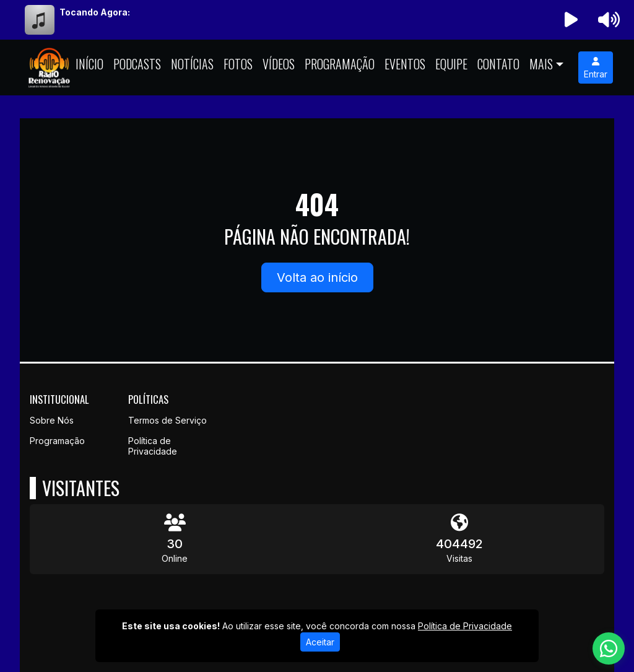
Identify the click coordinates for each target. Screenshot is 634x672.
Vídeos (279, 64)
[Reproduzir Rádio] (571, 20)
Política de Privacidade (153, 446)
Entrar (596, 68)
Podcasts (137, 64)
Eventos (405, 64)
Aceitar (320, 642)
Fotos (238, 64)
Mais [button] (541, 64)
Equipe (451, 64)
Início (89, 64)
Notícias (192, 64)
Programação (340, 64)
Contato (498, 64)
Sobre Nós (52, 420)
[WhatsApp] (609, 648)
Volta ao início (317, 277)
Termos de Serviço (167, 420)
